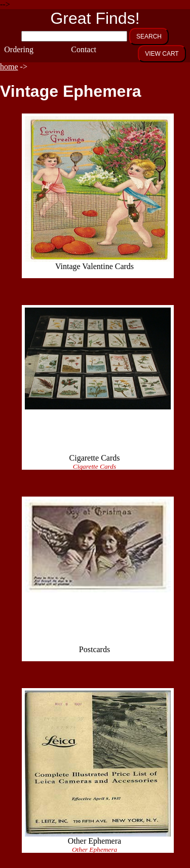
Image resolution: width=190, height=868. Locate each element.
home (9, 67)
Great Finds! (95, 18)
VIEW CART (162, 54)
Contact (81, 49)
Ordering (14, 49)
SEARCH (149, 36)
